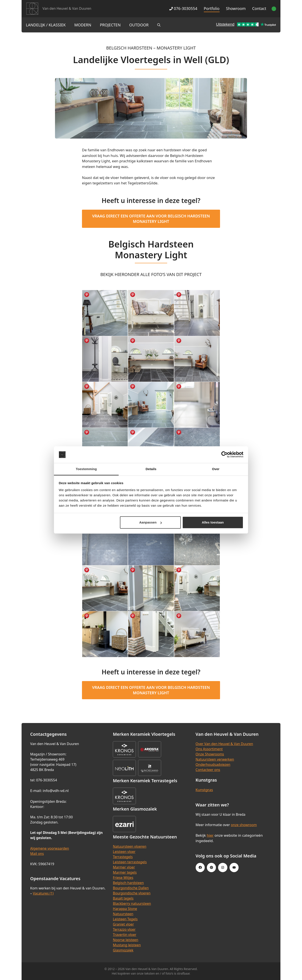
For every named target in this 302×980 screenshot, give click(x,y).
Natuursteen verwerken (215, 759)
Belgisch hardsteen (128, 883)
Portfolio (212, 8)
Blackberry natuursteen (132, 903)
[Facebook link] (200, 867)
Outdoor (139, 25)
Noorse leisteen (126, 940)
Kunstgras (204, 790)
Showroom (236, 8)
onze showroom (244, 825)
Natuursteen (123, 914)
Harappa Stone (125, 909)
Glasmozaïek (123, 950)
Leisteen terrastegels (130, 862)
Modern (83, 25)
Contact (259, 8)
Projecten (110, 25)
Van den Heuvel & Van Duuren (67, 8)
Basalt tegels (123, 898)
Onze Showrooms (210, 754)
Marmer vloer (124, 867)
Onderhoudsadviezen (213, 765)
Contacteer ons (208, 770)
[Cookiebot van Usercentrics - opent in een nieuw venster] (224, 455)
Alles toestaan (213, 522)
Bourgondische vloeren (132, 893)
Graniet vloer (123, 924)
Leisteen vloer (124, 852)
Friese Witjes (123, 878)
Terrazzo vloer (124, 929)
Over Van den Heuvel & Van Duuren (224, 744)
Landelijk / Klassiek (46, 25)
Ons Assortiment (209, 749)
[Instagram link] (223, 867)
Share (87, 295)
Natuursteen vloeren (130, 846)
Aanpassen (151, 522)
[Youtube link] (234, 867)
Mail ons (37, 854)
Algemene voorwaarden (50, 848)
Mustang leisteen (127, 945)
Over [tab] (216, 469)
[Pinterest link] (211, 867)
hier (210, 835)
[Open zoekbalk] (159, 25)
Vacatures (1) (43, 893)
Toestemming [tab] (86, 469)
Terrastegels (123, 857)
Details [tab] (151, 469)
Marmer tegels (125, 872)
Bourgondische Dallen (131, 888)
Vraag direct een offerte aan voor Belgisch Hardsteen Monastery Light (151, 219)
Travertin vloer (125, 935)
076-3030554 (183, 8)
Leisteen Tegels (125, 919)
